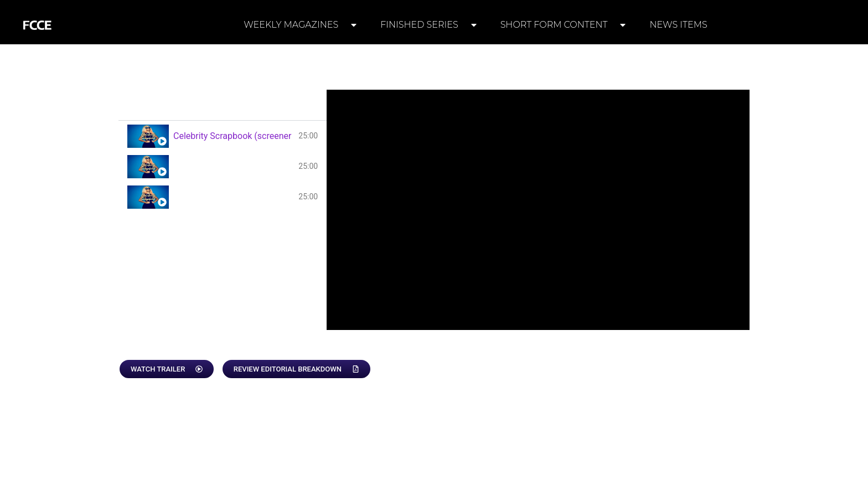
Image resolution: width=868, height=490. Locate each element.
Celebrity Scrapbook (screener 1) (234, 136)
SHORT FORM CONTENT (564, 25)
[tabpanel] (538, 210)
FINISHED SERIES (429, 25)
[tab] (223, 136)
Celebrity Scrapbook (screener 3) (234, 197)
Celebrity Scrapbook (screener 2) (234, 166)
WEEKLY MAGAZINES (301, 25)
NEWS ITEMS (678, 25)
